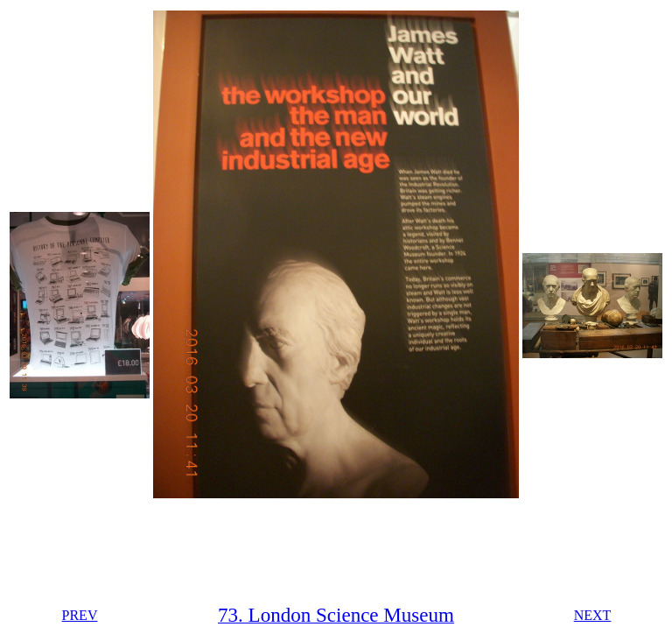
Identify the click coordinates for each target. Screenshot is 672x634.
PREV (80, 615)
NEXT (593, 615)
